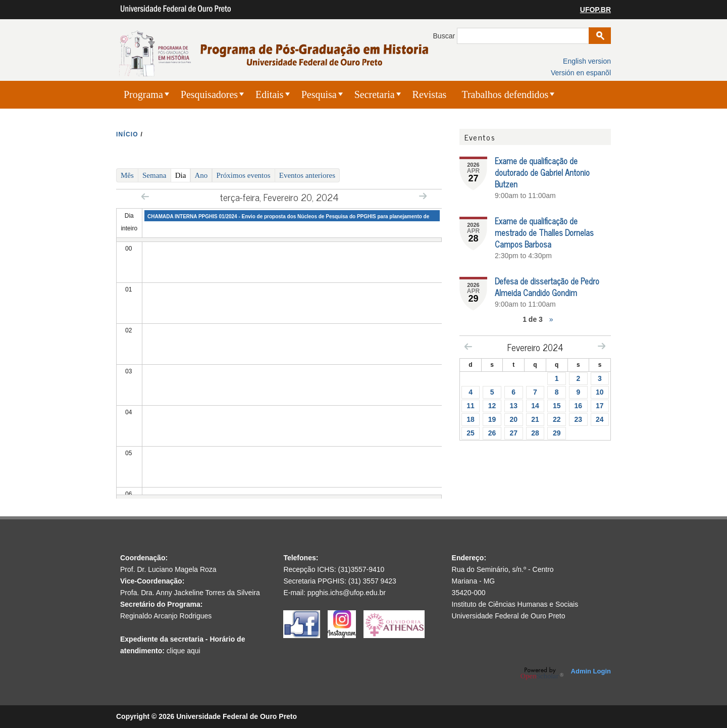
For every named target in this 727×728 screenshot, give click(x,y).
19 (492, 419)
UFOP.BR (595, 10)
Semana (154, 175)
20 (513, 419)
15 (557, 406)
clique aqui (184, 651)
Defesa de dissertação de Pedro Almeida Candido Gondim (547, 287)
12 (492, 406)
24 (600, 419)
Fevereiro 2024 (535, 347)
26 (492, 433)
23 (579, 419)
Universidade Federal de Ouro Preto (509, 616)
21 (535, 419)
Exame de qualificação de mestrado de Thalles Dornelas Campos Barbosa (544, 232)
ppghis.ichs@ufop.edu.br (347, 593)
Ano (201, 175)
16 (579, 406)
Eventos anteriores (307, 175)
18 (471, 419)
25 (471, 433)
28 (535, 433)
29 (557, 433)
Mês (127, 175)
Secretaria (375, 94)
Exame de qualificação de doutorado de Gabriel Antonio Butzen (542, 172)
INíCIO (127, 134)
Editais (270, 94)
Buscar (445, 36)
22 (557, 419)
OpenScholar (542, 673)
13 (513, 406)
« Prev (145, 196)
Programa (143, 94)
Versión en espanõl (581, 73)
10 (600, 392)
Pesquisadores (209, 94)
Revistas (430, 94)
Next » (423, 196)
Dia (183, 175)
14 (535, 406)
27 (513, 433)
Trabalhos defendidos (505, 94)
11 (471, 406)
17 (600, 406)
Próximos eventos (244, 175)
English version (587, 61)
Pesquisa (319, 94)
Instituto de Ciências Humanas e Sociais (515, 604)
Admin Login (591, 671)
